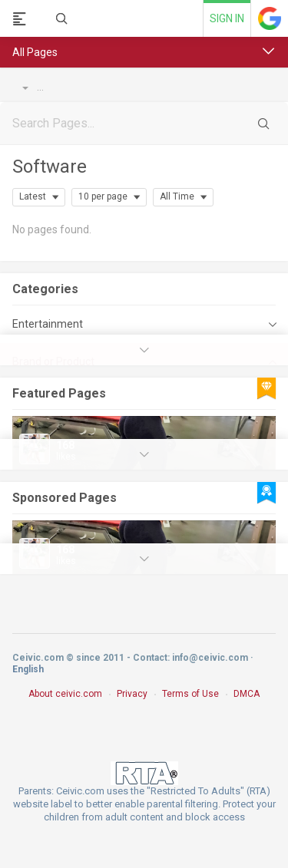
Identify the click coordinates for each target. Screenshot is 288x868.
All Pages (35, 52)
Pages (26, 87)
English (28, 669)
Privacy (132, 694)
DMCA (247, 694)
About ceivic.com (65, 694)
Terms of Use (190, 694)
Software (50, 167)
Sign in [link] (227, 18)
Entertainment (48, 324)
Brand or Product (87, 87)
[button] (269, 52)
